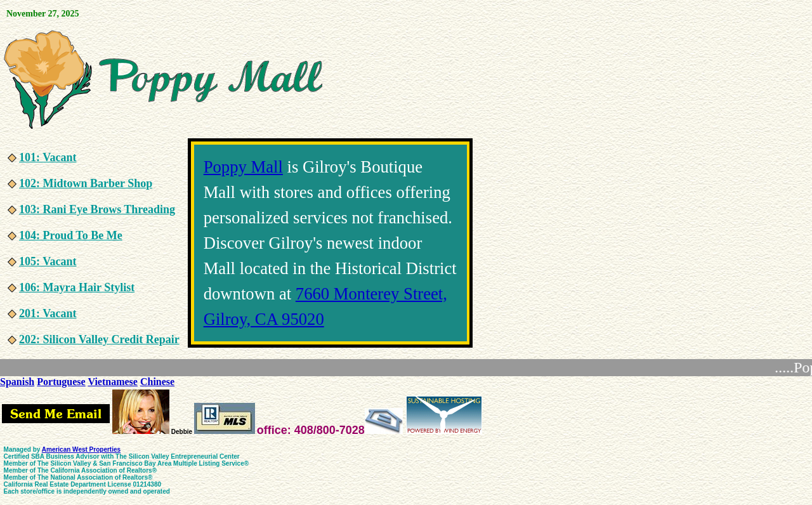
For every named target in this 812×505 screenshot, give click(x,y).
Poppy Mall (243, 167)
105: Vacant (48, 261)
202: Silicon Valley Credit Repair (99, 339)
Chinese (157, 382)
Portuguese (61, 382)
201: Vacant (48, 313)
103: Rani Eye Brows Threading (97, 209)
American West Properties (81, 449)
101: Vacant (48, 157)
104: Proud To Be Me (71, 235)
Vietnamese (113, 382)
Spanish (17, 382)
